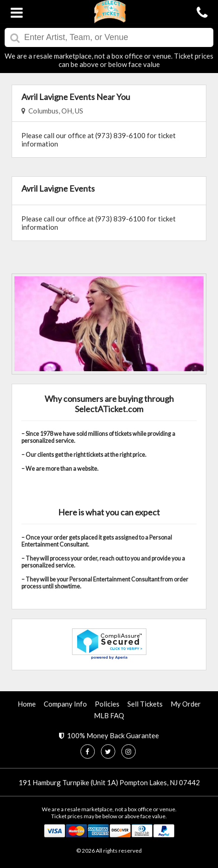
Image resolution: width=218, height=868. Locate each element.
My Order (186, 704)
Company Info (65, 704)
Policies (107, 704)
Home (27, 704)
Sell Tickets (145, 704)
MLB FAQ (109, 715)
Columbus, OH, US (52, 111)
